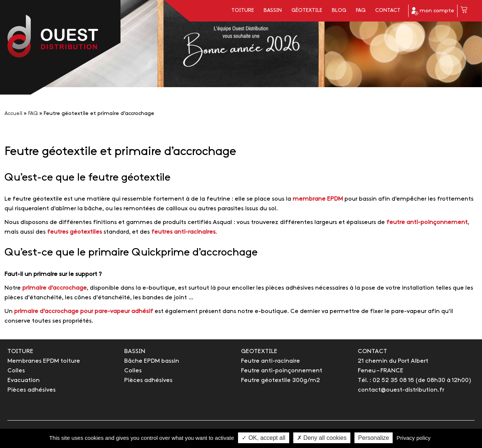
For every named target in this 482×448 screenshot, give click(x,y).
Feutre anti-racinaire (270, 361)
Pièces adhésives (32, 390)
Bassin (273, 11)
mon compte (433, 11)
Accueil (13, 114)
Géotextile (307, 11)
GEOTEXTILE (259, 351)
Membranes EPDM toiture (44, 361)
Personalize (374, 438)
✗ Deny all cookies (322, 438)
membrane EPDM (318, 199)
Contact (388, 11)
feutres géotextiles (74, 232)
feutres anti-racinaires (183, 232)
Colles (16, 371)
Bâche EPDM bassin (152, 361)
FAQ (361, 11)
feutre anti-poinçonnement (427, 222)
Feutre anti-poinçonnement (282, 371)
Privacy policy (414, 438)
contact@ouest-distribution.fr (401, 390)
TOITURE (20, 351)
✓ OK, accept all (263, 438)
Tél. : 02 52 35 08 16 (386, 380)
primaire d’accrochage (55, 288)
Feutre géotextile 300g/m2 (280, 380)
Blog (339, 11)
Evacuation (24, 380)
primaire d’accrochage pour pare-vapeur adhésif (84, 311)
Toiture (243, 11)
